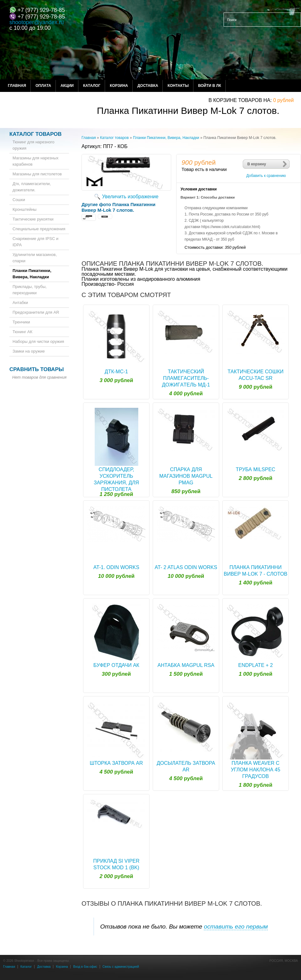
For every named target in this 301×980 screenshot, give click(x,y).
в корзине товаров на (239, 100)
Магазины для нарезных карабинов (36, 161)
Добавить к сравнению (266, 176)
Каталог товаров (114, 138)
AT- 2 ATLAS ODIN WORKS (186, 567)
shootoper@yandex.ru (37, 22)
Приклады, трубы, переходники (30, 290)
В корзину (257, 164)
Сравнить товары (37, 369)
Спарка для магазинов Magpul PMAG (186, 476)
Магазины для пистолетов (37, 174)
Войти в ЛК (210, 86)
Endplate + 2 (256, 665)
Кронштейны (24, 209)
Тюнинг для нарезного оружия (34, 145)
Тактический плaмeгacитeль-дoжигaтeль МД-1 (186, 378)
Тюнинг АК (22, 332)
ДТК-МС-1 (116, 372)
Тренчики (21, 322)
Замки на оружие (29, 351)
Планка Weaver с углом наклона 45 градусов (256, 770)
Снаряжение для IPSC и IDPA (35, 242)
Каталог (92, 86)
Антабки (20, 303)
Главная (17, 86)
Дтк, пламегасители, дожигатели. (32, 187)
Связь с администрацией (121, 967)
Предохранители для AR (36, 312)
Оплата (43, 86)
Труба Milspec (256, 469)
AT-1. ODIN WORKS (116, 567)
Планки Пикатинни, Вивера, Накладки (166, 138)
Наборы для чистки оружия (38, 341)
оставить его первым (236, 927)
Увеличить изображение (130, 197)
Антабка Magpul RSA (186, 665)
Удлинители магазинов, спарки (35, 258)
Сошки (19, 200)
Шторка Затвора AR (116, 763)
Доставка (148, 86)
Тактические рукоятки (33, 219)
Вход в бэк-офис (85, 967)
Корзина (119, 86)
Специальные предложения (39, 229)
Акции (67, 86)
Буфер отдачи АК (116, 665)
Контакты (178, 86)
